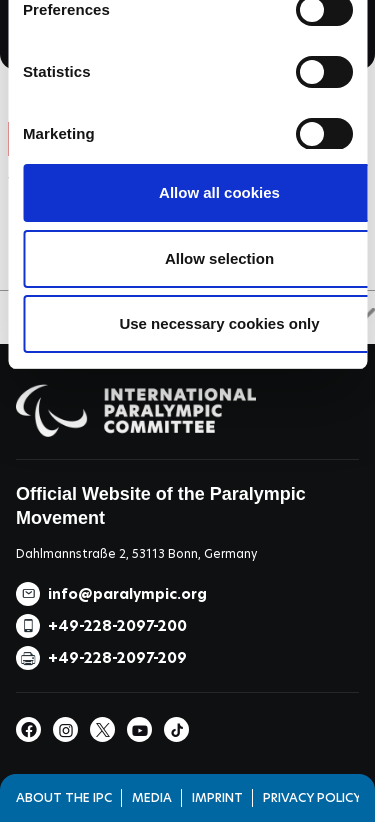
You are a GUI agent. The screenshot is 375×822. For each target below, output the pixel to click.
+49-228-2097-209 (117, 658)
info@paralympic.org (127, 594)
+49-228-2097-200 (117, 626)
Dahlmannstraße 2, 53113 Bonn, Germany (136, 553)
